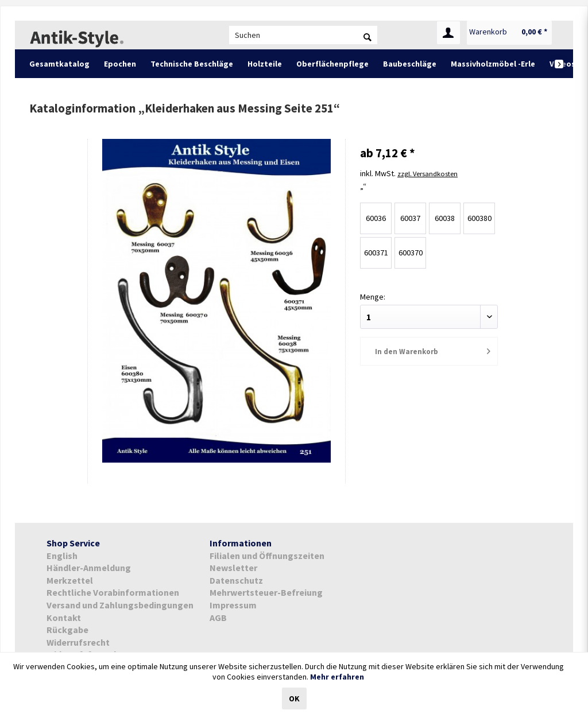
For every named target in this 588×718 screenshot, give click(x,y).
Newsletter (233, 568)
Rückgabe (67, 630)
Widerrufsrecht (78, 642)
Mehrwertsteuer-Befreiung (266, 592)
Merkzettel (70, 580)
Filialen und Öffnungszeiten (267, 556)
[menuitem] (303, 35)
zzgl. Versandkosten (432, 172)
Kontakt (64, 618)
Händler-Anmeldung (89, 568)
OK (294, 698)
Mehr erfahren (337, 677)
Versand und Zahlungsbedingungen (120, 605)
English (62, 556)
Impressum (233, 605)
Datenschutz (236, 580)
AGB (218, 618)
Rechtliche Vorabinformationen (113, 592)
